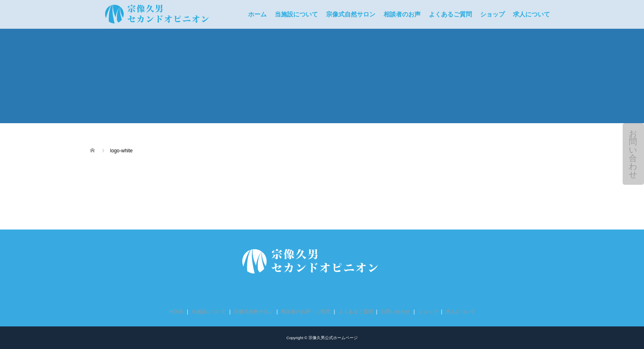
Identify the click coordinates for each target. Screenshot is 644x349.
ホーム (257, 14)
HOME (176, 312)
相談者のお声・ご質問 (306, 312)
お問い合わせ (633, 154)
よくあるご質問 (450, 14)
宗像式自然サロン (351, 14)
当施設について (296, 14)
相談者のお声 (402, 14)
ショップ (492, 14)
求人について (531, 14)
